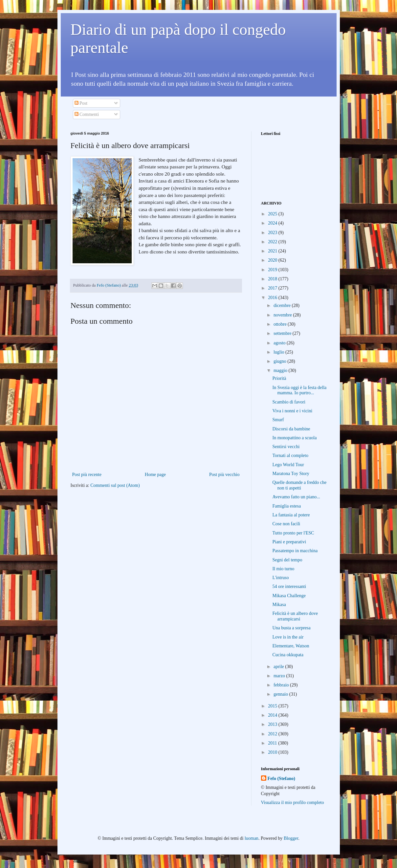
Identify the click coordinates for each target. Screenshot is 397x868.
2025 (273, 214)
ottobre (281, 324)
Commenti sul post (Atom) (115, 485)
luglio (279, 352)
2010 (273, 752)
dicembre (283, 305)
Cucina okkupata (288, 655)
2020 (273, 260)
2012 (273, 734)
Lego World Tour (288, 465)
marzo (280, 676)
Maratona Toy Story (291, 474)
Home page (155, 475)
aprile (279, 667)
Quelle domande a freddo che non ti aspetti (299, 485)
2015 (273, 706)
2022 (273, 242)
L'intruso (280, 578)
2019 (273, 270)
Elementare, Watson (291, 646)
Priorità (279, 378)
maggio (281, 370)
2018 (273, 279)
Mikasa (279, 605)
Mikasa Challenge (289, 596)
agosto (280, 343)
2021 (273, 251)
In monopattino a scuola (294, 438)
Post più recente (87, 475)
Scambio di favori (289, 402)
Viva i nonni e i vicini (292, 411)
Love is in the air (288, 637)
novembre (283, 315)
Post (81, 103)
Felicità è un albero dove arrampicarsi (295, 616)
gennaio (281, 694)
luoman (252, 838)
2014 (273, 715)
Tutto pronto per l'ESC (293, 533)
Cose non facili (286, 524)
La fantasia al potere (291, 515)
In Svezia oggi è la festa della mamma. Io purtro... (299, 390)
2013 (273, 724)
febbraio (282, 685)
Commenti (87, 114)
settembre (283, 333)
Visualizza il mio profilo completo (293, 803)
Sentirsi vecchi (286, 447)
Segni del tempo (287, 560)
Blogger (291, 838)
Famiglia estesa (287, 506)
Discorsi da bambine (291, 429)
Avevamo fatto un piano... (296, 497)
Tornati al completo (290, 456)
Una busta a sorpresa (291, 628)
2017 (273, 288)
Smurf (278, 420)
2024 (273, 223)
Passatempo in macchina (295, 551)
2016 (273, 298)
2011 (273, 743)
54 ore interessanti (289, 586)
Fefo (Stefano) (281, 779)
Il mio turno (283, 569)
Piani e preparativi (289, 542)
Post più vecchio (224, 475)
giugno (280, 361)
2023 (273, 233)
